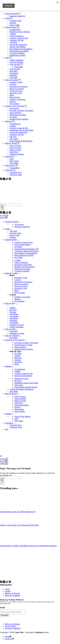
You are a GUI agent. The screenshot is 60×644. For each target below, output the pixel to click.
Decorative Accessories (23, 282)
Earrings (13, 312)
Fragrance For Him (17, 333)
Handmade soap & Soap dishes (26, 383)
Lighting (9, 414)
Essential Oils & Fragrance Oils (27, 249)
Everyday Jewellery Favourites (26, 343)
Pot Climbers (19, 301)
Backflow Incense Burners (25, 267)
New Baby (14, 338)
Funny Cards (15, 235)
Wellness (9, 366)
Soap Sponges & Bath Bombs (26, 387)
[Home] (8, 637)
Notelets (13, 237)
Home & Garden (12, 273)
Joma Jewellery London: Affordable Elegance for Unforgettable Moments (28, 546)
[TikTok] (7, 213)
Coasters (18, 280)
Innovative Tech (21, 288)
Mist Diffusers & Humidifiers (26, 253)
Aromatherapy (20, 369)
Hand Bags (14, 314)
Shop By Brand (11, 394)
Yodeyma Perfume (22, 405)
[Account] (4, 215)
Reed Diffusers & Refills (24, 255)
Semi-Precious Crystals (23, 345)
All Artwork (19, 225)
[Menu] (4, 464)
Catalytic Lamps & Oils (24, 242)
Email (2, 608)
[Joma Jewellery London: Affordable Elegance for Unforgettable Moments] (9, 544)
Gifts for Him (10, 329)
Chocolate (13, 331)
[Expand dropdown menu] (19, 222)
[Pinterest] (10, 213)
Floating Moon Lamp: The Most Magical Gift (18, 512)
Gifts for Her (10, 303)
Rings (17, 364)
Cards (7, 229)
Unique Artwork (12, 222)
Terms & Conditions (13, 595)
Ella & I (18, 407)
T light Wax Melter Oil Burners (26, 251)
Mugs (17, 290)
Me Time (18, 381)
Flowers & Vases (21, 286)
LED (16, 419)
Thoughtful (14, 323)
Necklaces (18, 362)
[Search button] (2, 209)
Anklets (13, 308)
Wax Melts (19, 257)
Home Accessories (22, 284)
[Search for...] (11, 205)
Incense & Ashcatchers (23, 265)
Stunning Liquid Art (22, 227)
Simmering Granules (22, 269)
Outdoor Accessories (22, 297)
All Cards (13, 231)
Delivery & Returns (12, 593)
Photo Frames (20, 293)
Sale (6, 429)
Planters (18, 299)
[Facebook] (1, 213)
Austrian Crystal (21, 278)
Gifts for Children (12, 336)
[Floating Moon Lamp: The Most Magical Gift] (9, 510)
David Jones (19, 409)
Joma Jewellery (20, 347)
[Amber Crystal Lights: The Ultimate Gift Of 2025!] (9, 523)
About (7, 589)
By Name (18, 353)
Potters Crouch (20, 401)
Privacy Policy (10, 626)
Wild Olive (19, 403)
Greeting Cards (15, 233)
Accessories (14, 316)
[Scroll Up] (9, 639)
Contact (8, 591)
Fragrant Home (11, 240)
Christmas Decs (16, 425)
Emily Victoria (20, 396)
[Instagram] (4, 213)
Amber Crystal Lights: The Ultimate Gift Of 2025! (19, 525)
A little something (16, 327)
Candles (18, 260)
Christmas (9, 423)
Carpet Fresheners (21, 262)
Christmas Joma (16, 427)
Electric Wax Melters (22, 245)
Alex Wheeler (20, 411)
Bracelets (13, 310)
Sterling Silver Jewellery (24, 349)
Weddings (13, 321)
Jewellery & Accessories (15, 340)
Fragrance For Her (17, 325)
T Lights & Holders (22, 271)
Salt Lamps (19, 385)
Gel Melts (18, 247)
